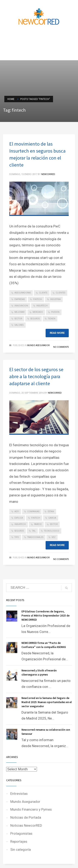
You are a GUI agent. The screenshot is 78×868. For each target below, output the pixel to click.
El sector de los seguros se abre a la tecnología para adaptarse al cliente (36, 376)
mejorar (19, 312)
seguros (35, 319)
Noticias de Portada (26, 817)
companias (33, 512)
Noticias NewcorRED (26, 825)
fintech (37, 299)
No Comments (61, 347)
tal (34, 531)
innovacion (21, 306)
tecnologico (52, 531)
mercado (38, 312)
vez (54, 537)
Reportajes (19, 841)
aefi (17, 512)
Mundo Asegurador (38, 345)
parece (38, 524)
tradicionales (35, 537)
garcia (52, 518)
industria (55, 299)
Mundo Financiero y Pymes (31, 809)
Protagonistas (21, 833)
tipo (17, 537)
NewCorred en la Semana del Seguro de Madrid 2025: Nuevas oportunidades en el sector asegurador (47, 702)
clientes (60, 293)
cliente (43, 293)
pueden (55, 312)
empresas (20, 299)
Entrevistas (19, 794)
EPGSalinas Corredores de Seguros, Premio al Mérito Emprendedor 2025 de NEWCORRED (45, 616)
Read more (57, 333)
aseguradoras (23, 293)
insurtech (42, 306)
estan (51, 512)
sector (18, 319)
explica (19, 518)
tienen (52, 319)
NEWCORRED (48, 174)
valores (19, 325)
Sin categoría (21, 849)
